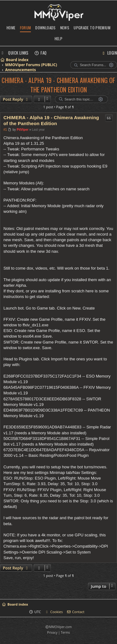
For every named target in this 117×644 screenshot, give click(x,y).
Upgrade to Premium (92, 28)
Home (11, 28)
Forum (26, 28)
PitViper (23, 130)
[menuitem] (41, 53)
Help (59, 39)
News (65, 28)
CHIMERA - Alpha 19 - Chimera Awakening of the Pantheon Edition (58, 85)
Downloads (45, 28)
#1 (5, 130)
